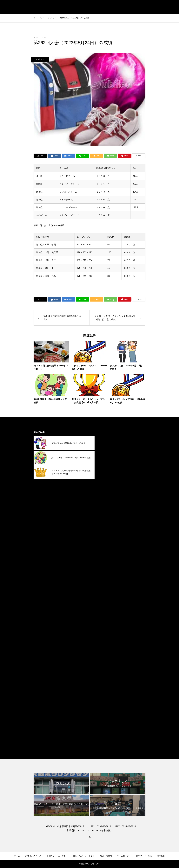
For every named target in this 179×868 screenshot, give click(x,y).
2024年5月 (109, 585)
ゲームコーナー (124, 856)
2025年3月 (109, 521)
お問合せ (161, 856)
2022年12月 (109, 694)
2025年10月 (109, 476)
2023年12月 (109, 617)
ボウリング (40, 59)
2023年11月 (109, 623)
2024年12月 (109, 540)
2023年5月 (109, 662)
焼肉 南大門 (106, 856)
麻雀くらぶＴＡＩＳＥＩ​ (84, 856)
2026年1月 (109, 456)
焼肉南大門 (109, 734)
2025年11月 (109, 469)
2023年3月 (109, 675)
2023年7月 (109, 649)
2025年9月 (109, 482)
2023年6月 (109, 656)
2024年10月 (109, 553)
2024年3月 (109, 598)
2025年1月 (109, 533)
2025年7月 (109, 495)
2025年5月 (109, 508)
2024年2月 (109, 604)
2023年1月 (109, 688)
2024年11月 (109, 546)
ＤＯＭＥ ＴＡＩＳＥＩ (57, 856)
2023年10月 (109, 630)
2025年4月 (109, 514)
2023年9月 (109, 636)
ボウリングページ (33, 856)
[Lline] (82, 156)
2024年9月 (109, 559)
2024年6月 (109, 578)
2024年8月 (109, 566)
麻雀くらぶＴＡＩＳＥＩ (116, 741)
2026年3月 (109, 443)
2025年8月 (109, 488)
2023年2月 (109, 681)
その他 (107, 722)
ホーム (17, 856)
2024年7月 (109, 572)
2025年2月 (109, 527)
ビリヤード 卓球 (144, 856)
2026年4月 (109, 437)
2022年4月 (109, 707)
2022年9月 (109, 701)
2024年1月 (109, 611)
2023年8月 (109, 643)
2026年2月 (109, 450)
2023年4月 (109, 668)
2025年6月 (109, 501)
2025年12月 (109, 463)
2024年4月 (109, 591)
